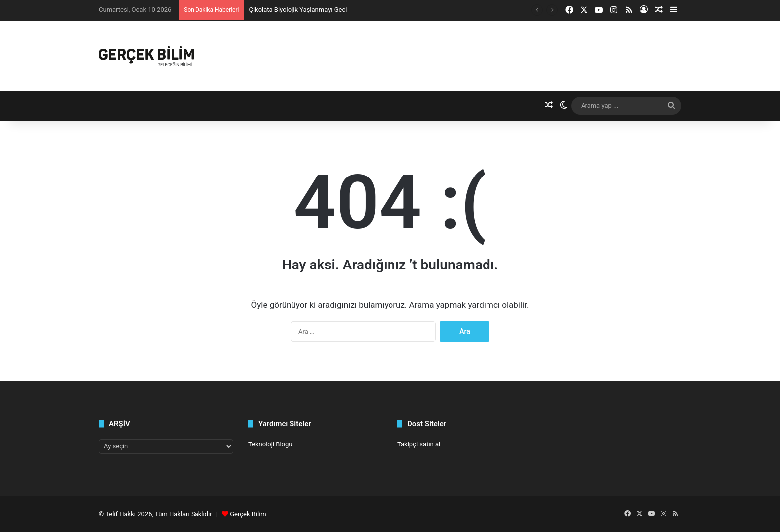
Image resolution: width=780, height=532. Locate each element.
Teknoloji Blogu (270, 444)
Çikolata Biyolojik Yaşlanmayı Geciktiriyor (307, 10)
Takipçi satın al (419, 444)
